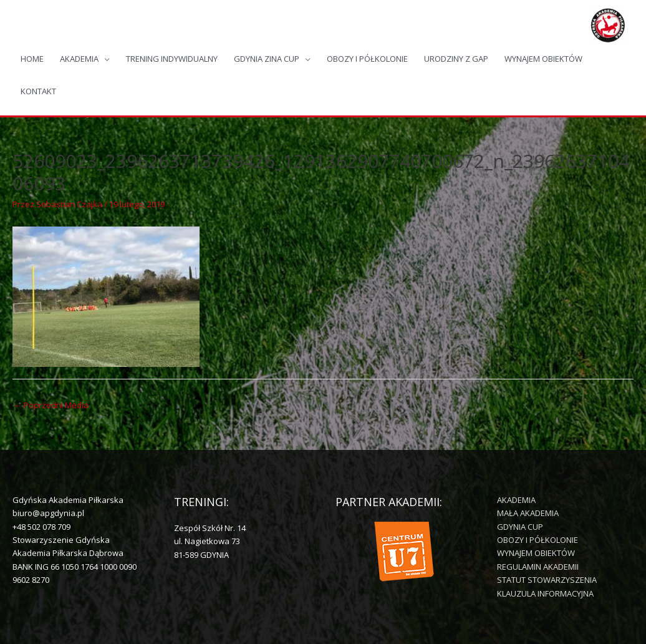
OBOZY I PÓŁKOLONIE (367, 59)
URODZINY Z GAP (456, 59)
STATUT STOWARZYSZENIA (547, 580)
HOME (32, 59)
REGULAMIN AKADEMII (538, 567)
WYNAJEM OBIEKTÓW (543, 59)
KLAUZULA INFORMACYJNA (545, 593)
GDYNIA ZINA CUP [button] (267, 59)
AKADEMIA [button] (79, 59)
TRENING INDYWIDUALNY (172, 59)
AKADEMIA (516, 500)
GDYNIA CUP (520, 527)
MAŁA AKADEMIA (528, 513)
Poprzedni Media (51, 405)
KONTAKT (38, 91)
